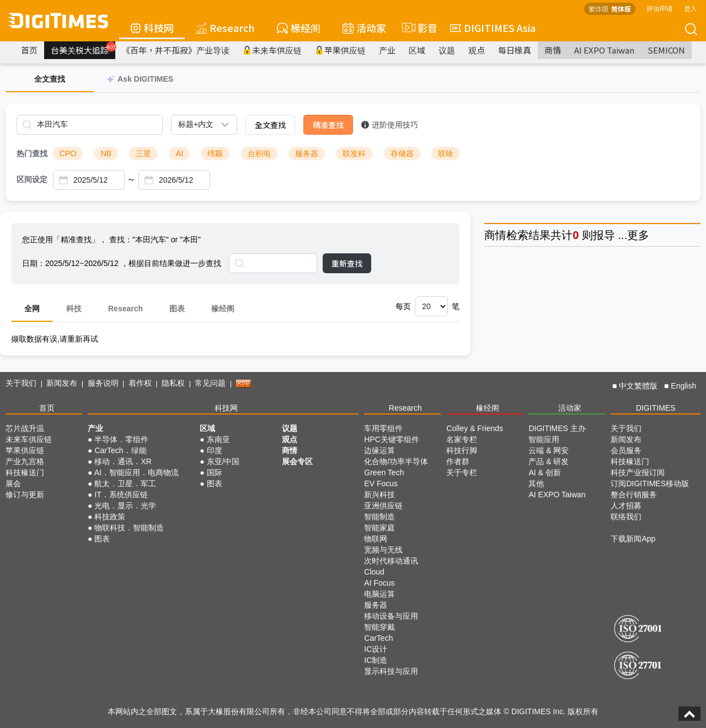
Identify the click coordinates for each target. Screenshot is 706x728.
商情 (553, 50)
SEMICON (666, 50)
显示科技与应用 (391, 671)
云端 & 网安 (549, 450)
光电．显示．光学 (125, 506)
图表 (177, 309)
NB (106, 153)
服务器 (307, 153)
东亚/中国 (223, 461)
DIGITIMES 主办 (557, 428)
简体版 (621, 9)
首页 (29, 50)
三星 (143, 153)
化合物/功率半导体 (396, 461)
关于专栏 (462, 472)
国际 (215, 472)
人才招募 (626, 506)
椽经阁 (299, 28)
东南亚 (218, 439)
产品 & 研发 (549, 461)
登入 (691, 8)
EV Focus (381, 483)
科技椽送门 (25, 472)
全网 (32, 309)
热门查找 (32, 153)
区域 (417, 50)
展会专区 (297, 461)
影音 (418, 28)
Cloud (374, 572)
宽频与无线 (383, 550)
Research (225, 28)
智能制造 (379, 517)
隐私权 (173, 383)
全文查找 (270, 125)
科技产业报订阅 (638, 472)
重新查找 (347, 263)
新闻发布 (62, 383)
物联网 (376, 539)
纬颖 (215, 153)
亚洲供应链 (383, 506)
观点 (477, 50)
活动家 (364, 28)
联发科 (354, 153)
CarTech (378, 638)
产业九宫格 (25, 461)
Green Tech (384, 472)
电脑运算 (379, 594)
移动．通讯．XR (123, 461)
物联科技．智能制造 (129, 528)
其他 (536, 483)
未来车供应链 (272, 50)
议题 (447, 50)
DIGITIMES (656, 408)
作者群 (458, 461)
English (683, 386)
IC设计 (376, 649)
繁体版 (598, 9)
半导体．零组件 (121, 439)
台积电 (259, 153)
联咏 (446, 153)
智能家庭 (379, 528)
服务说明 (103, 383)
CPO (68, 153)
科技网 (152, 28)
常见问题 (210, 383)
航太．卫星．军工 (125, 483)
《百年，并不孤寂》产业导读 (176, 50)
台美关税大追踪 (83, 49)
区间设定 (32, 179)
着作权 (140, 383)
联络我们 (626, 517)
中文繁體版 (638, 386)
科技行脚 (462, 450)
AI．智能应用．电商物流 (137, 472)
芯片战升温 (25, 428)
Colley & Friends (475, 428)
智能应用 (544, 439)
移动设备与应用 (391, 616)
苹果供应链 (340, 50)
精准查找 (328, 125)
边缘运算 (379, 450)
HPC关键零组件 (392, 439)
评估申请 (660, 8)
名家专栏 (462, 439)
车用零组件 (383, 428)
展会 (13, 483)
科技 (74, 309)
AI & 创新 (544, 472)
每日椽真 (515, 50)
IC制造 (376, 660)
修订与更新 (25, 495)
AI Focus (379, 583)
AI (180, 153)
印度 (215, 450)
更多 (638, 235)
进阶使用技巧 (390, 125)
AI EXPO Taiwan (604, 50)
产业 (387, 50)
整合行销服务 (634, 495)
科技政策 (110, 517)
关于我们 (21, 383)
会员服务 (626, 450)
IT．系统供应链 (121, 495)
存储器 (402, 153)
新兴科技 (379, 495)
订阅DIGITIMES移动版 (650, 483)
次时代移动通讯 (391, 561)
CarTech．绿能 (120, 450)
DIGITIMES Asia (493, 28)
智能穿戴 (379, 627)
